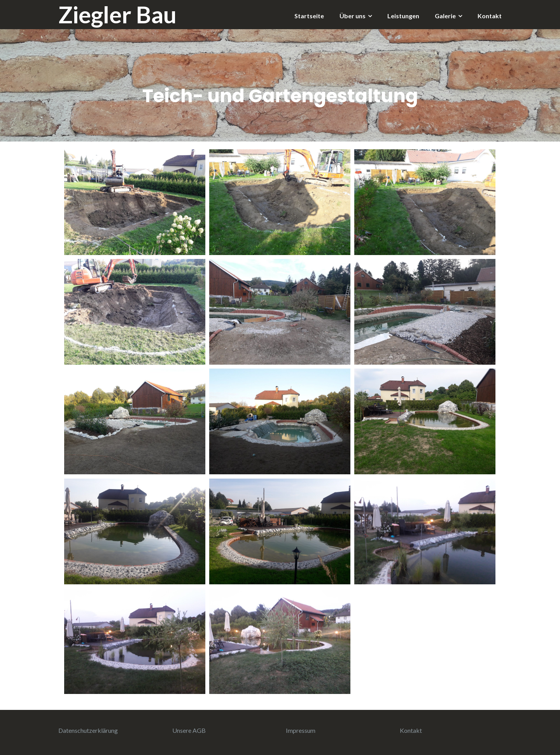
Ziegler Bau (117, 14)
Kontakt (490, 16)
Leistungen (403, 16)
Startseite (309, 16)
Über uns (353, 16)
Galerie (445, 16)
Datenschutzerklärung (88, 730)
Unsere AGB (189, 730)
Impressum (301, 730)
